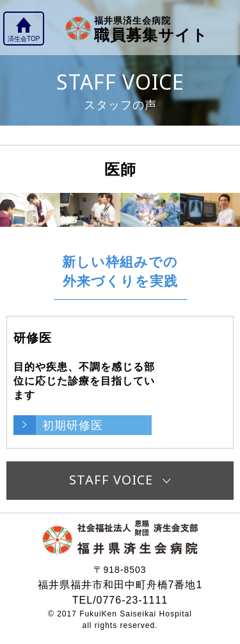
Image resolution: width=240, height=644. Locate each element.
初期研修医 (73, 425)
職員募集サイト (151, 29)
